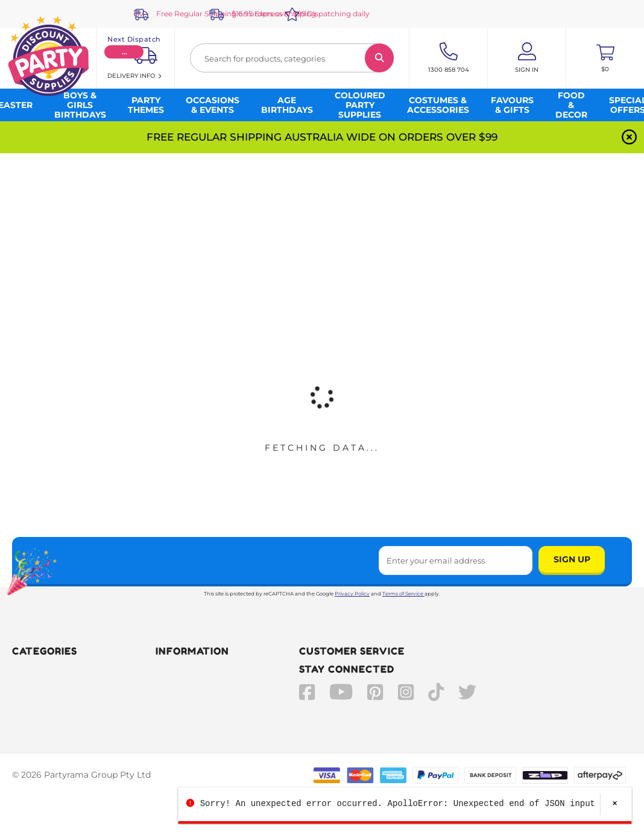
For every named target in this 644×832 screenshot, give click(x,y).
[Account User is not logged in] (527, 58)
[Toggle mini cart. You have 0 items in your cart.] (605, 58)
